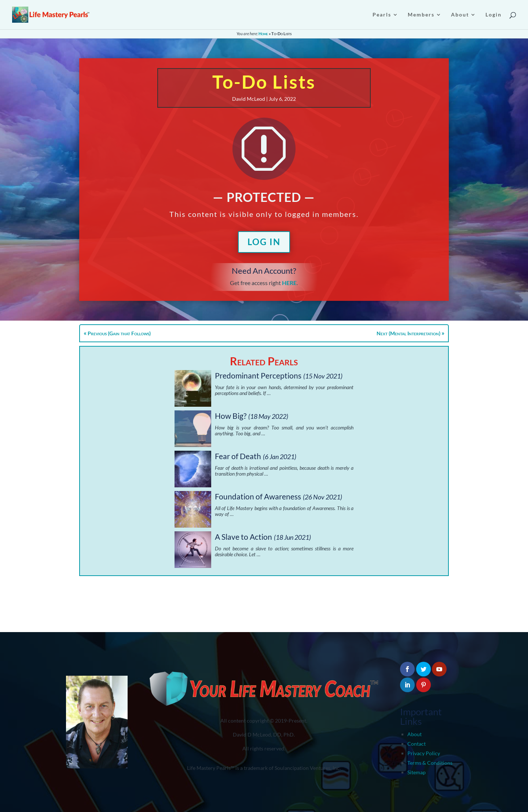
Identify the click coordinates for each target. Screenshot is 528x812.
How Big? (231, 416)
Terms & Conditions (430, 763)
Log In (264, 242)
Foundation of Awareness (258, 496)
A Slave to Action (243, 537)
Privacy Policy (424, 753)
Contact (417, 744)
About (415, 734)
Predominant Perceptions (258, 375)
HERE (289, 283)
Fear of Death (238, 456)
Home (263, 34)
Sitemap (417, 772)
